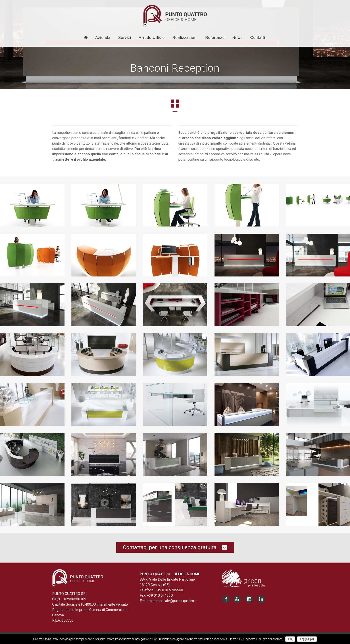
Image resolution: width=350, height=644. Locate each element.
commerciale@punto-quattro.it (173, 601)
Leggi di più (307, 639)
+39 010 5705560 (169, 590)
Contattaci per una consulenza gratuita (175, 547)
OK (290, 639)
